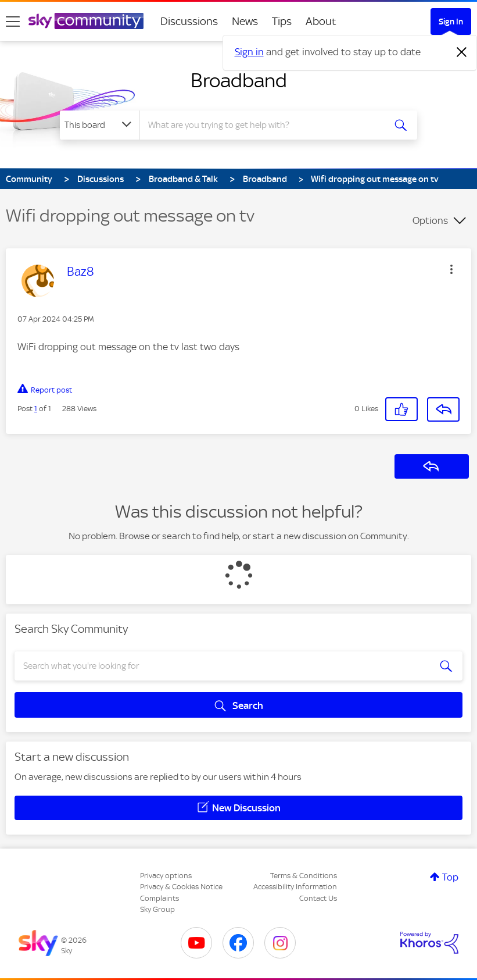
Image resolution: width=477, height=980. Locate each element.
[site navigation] (13, 22)
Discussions (189, 21)
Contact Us (318, 898)
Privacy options (166, 876)
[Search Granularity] (99, 125)
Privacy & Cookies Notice (181, 887)
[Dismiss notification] (462, 52)
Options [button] (430, 220)
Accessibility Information (295, 887)
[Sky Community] (86, 21)
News (245, 21)
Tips (282, 21)
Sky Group (157, 909)
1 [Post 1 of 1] (36, 409)
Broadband (239, 80)
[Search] (265, 125)
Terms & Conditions (304, 876)
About (321, 21)
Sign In (451, 22)
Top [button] (450, 877)
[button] (451, 269)
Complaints (159, 898)
